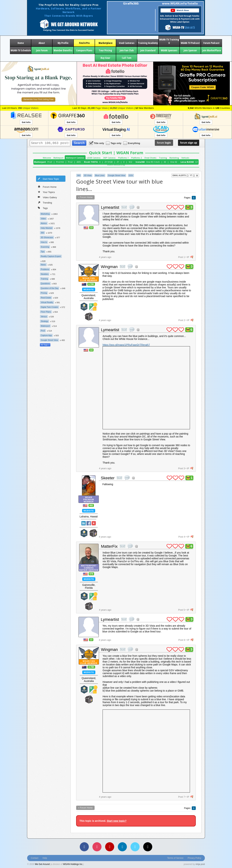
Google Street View (49, 340)
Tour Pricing (105, 50)
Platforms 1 (123, 158)
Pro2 (70, 162)
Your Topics (46, 192)
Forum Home (47, 187)
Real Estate (46, 298)
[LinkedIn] (122, 847)
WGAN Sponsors (169, 50)
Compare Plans (84, 50)
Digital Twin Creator (49, 307)
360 (42, 233)
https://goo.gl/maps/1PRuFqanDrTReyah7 (126, 345)
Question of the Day (50, 288)
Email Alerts (181, 176)
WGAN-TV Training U (169, 41)
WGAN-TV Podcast (190, 43)
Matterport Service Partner (84, 307)
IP (188, 257)
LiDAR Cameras (94, 158)
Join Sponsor (190, 50)
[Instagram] (97, 847)
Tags (43, 208)
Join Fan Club (127, 50)
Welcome (47, 158)
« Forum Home (85, 197)
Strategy (44, 321)
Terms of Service (175, 858)
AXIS (79, 162)
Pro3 (50, 162)
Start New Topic (48, 179)
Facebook (89, 523)
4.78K (91, 284)
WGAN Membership (116, 165)
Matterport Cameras (75, 158)
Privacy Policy (194, 858)
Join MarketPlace (212, 50)
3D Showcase (47, 237)
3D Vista (88, 175)
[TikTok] (148, 847)
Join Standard (148, 50)
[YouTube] (110, 847)
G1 (197, 162)
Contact (35, 858)
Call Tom (127, 58)
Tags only (114, 143)
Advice (44, 223)
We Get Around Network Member (89, 317)
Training (163, 158)
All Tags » (45, 345)
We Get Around (42, 864)
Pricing (44, 293)
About (42, 43)
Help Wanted (46, 228)
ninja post (200, 864)
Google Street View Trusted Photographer (93, 307)
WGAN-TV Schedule (21, 50)
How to (44, 242)
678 (91, 574)
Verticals (185, 158)
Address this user (138, 207)
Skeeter (108, 478)
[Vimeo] (135, 847)
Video (43, 219)
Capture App (46, 335)
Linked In (84, 523)
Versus (44, 316)
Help (45, 858)
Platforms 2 (136, 158)
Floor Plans (46, 312)
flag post (192, 257)
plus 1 (169, 207)
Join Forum (42, 50)
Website (89, 289)
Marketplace (105, 43)
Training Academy (148, 43)
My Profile (63, 43)
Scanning (45, 247)
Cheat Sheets (150, 158)
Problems (45, 269)
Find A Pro (84, 43)
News (43, 265)
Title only (97, 143)
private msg (124, 207)
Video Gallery (47, 197)
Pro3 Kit (60, 162)
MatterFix (109, 546)
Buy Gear (105, 58)
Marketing (174, 158)
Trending (45, 202)
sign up (189, 143)
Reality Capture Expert (51, 256)
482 (91, 505)
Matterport (58, 158)
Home (21, 43)
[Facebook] (84, 847)
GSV (131, 175)
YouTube (94, 523)
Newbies (45, 274)
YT (192, 176)
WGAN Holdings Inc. (73, 864)
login (164, 143)
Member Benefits (63, 50)
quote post (132, 207)
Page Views (98, 108)
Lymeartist (110, 207)
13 (91, 228)
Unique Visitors (28, 108)
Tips (43, 252)
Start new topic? (117, 821)
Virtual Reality (47, 302)
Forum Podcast (211, 43)
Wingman (109, 267)
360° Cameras (109, 158)
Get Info (26, 122)
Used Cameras (127, 43)
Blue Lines (100, 175)
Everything (132, 143)
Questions (45, 283)
